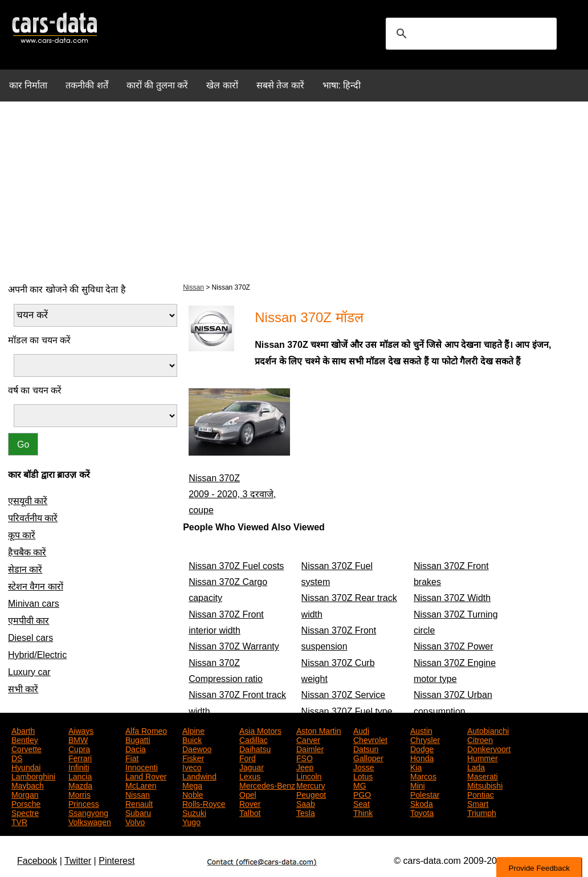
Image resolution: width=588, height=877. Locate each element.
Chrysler (425, 739)
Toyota (422, 812)
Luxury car (29, 672)
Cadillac (254, 739)
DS (17, 757)
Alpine (193, 730)
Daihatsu (255, 748)
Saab (306, 803)
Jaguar (252, 766)
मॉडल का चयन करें (39, 340)
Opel (248, 794)
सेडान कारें (25, 569)
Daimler (310, 748)
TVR (19, 821)
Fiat (132, 757)
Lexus (250, 776)
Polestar (425, 794)
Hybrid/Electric (37, 655)
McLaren (141, 785)
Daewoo (197, 748)
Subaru (138, 812)
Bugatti (138, 739)
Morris (79, 794)
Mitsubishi (485, 785)
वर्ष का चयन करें (35, 390)
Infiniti (79, 766)
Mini (418, 785)
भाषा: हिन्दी (342, 85)
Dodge (422, 748)
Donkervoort (489, 748)
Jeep (305, 766)
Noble (193, 794)
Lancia (80, 776)
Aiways (81, 730)
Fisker (193, 757)
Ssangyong (88, 812)
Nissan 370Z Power (454, 646)
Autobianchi (488, 730)
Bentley (25, 739)
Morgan (25, 794)
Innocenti (142, 766)
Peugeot (311, 794)
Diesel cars (30, 638)
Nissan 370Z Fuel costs (236, 566)
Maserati (483, 776)
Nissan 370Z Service (344, 695)
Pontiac (481, 794)
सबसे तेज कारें (280, 85)
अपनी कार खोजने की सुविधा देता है (67, 289)
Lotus (363, 776)
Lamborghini (33, 776)
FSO (305, 757)
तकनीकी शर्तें (87, 85)
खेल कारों (222, 85)
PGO (362, 794)
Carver (308, 739)
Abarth (23, 730)
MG (360, 785)
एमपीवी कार (28, 621)
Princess (84, 803)
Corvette (26, 748)
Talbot (250, 812)
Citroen (480, 739)
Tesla (306, 812)
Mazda (80, 785)
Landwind (199, 776)
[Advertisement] (294, 190)
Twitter (78, 861)
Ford (248, 757)
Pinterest (117, 861)
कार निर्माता (28, 85)
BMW (78, 739)
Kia (416, 766)
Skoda (422, 803)
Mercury (311, 785)
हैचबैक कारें (27, 552)
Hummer (483, 757)
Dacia (136, 748)
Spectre (25, 812)
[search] (469, 34)
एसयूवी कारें (28, 501)
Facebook (37, 861)
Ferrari (80, 757)
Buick (192, 739)
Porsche (26, 803)
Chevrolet (370, 739)
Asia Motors (260, 730)
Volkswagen (90, 821)
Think (363, 812)
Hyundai (26, 766)
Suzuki (194, 812)
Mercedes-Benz (267, 785)
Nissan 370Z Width (452, 598)
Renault (139, 803)
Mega (192, 785)
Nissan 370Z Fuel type (347, 711)
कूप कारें (22, 535)
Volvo (135, 821)
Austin (421, 730)
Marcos (423, 776)
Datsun (366, 748)
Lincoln (309, 776)
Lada (476, 766)
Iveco (192, 766)
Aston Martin (319, 730)
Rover (250, 803)
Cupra (79, 748)
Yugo (191, 821)
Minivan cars (34, 604)
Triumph (482, 812)
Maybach (28, 785)
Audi (361, 730)
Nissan (193, 287)
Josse (364, 766)
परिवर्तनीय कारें (33, 518)
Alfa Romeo (146, 730)
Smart (478, 803)
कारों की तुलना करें (157, 85)
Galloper (368, 757)
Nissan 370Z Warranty (234, 646)
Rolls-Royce (204, 803)
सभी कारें (23, 689)
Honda (422, 757)
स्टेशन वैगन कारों (36, 586)
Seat (362, 803)
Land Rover (146, 776)
